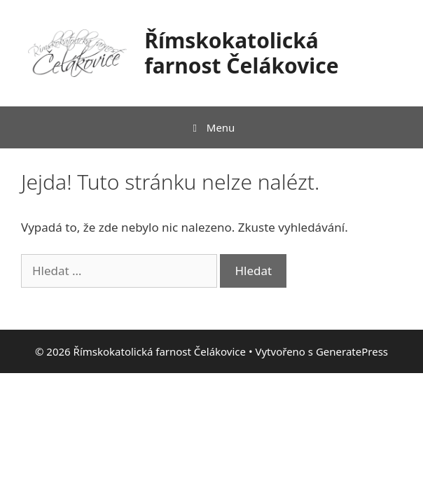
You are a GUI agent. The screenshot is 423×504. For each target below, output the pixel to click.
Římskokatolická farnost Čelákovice (241, 53)
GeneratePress (352, 351)
